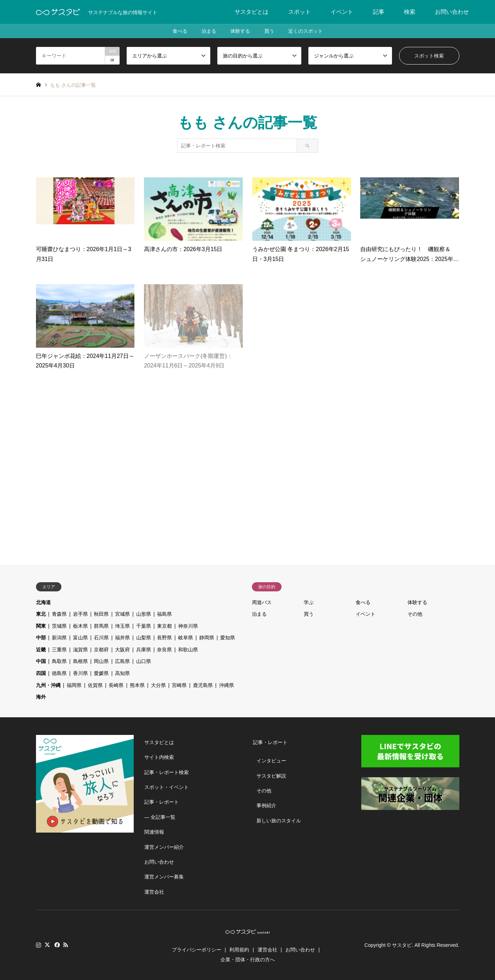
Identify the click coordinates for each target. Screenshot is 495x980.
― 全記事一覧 (160, 817)
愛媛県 (101, 673)
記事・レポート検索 (167, 772)
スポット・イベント (167, 787)
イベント (342, 12)
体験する (240, 31)
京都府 (101, 650)
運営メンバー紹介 (164, 847)
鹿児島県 (203, 685)
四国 (41, 673)
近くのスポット (306, 31)
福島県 (164, 614)
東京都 (164, 626)
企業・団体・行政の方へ (248, 960)
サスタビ (402, 945)
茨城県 (59, 626)
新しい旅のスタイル (279, 821)
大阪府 (122, 650)
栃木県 (80, 626)
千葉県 (144, 626)
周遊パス (262, 602)
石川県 (101, 638)
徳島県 (59, 673)
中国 (41, 661)
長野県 (164, 638)
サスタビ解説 (271, 776)
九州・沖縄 (48, 685)
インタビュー (271, 761)
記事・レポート (162, 802)
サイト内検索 (159, 757)
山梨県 (144, 638)
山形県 (144, 614)
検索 (410, 12)
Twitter (47, 945)
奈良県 (164, 650)
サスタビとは (252, 12)
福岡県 (74, 685)
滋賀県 (80, 650)
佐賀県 (95, 685)
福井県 (122, 638)
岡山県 (101, 661)
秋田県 (101, 614)
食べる (180, 31)
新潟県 (59, 638)
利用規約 (239, 950)
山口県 (144, 661)
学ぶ (309, 602)
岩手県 (80, 614)
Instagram (38, 945)
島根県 (80, 661)
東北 (41, 614)
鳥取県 (59, 661)
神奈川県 (188, 626)
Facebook (56, 945)
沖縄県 (227, 685)
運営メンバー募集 (164, 877)
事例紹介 (266, 805)
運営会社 (154, 892)
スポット (300, 12)
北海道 (43, 602)
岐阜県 (186, 638)
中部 (41, 638)
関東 (41, 626)
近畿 (41, 650)
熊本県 (137, 685)
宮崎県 (179, 685)
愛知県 (228, 638)
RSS (66, 945)
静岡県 (207, 638)
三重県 (59, 650)
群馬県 (101, 626)
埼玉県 (122, 626)
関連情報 (154, 832)
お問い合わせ (452, 12)
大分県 (158, 685)
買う (269, 31)
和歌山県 (188, 650)
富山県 (80, 638)
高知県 (122, 673)
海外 (41, 697)
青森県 (59, 614)
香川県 (80, 673)
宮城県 (122, 614)
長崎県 (116, 685)
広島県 (122, 661)
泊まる (209, 31)
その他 (415, 614)
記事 (379, 12)
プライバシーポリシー (197, 950)
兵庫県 (144, 650)
